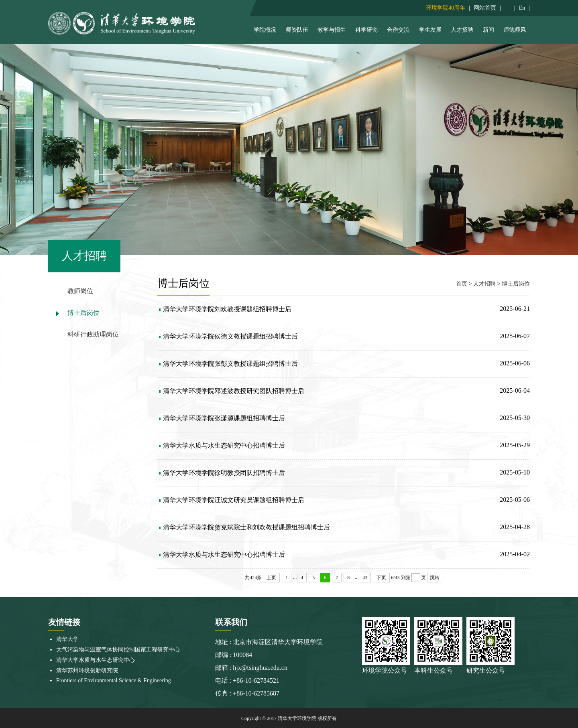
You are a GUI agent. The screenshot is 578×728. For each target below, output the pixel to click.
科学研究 (366, 30)
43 (365, 578)
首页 (462, 284)
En (522, 8)
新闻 (488, 30)
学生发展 (430, 30)
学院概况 (265, 30)
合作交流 (398, 30)
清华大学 (67, 639)
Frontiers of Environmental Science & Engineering (114, 680)
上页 (271, 578)
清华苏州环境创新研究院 (87, 670)
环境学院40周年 (446, 8)
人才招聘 (462, 30)
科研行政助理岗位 (93, 335)
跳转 (435, 578)
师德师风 (515, 30)
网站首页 (485, 8)
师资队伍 (297, 30)
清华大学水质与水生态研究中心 (96, 660)
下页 (381, 578)
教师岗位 (80, 291)
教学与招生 (332, 30)
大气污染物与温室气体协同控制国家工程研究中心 (118, 650)
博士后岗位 (83, 313)
